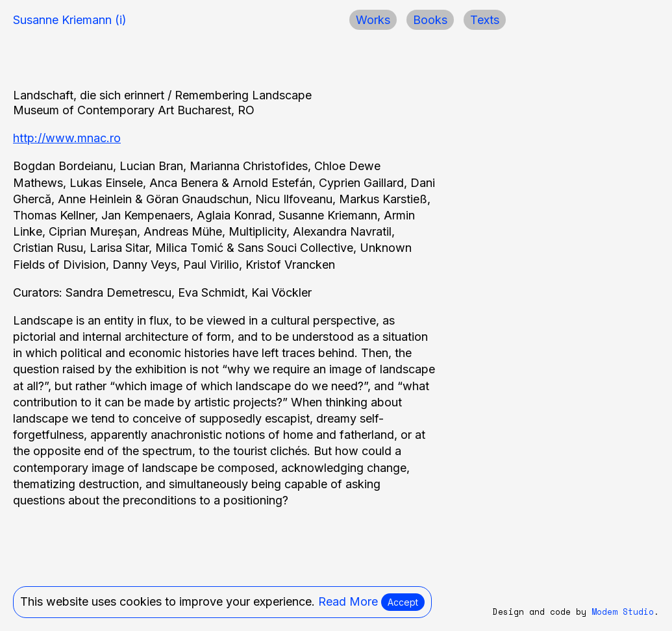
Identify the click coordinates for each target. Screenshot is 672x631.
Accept (403, 602)
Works (373, 20)
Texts (485, 20)
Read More (348, 601)
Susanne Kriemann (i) (70, 20)
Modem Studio (623, 612)
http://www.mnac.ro (67, 138)
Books (430, 20)
